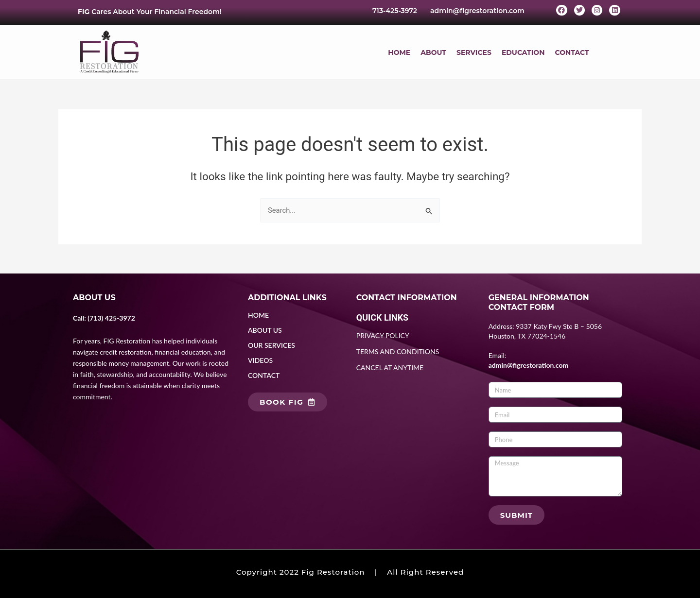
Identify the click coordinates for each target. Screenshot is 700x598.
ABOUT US (265, 330)
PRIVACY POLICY (383, 336)
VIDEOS (260, 360)
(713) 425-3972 (111, 318)
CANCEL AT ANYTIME (390, 368)
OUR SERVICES (271, 345)
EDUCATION (523, 52)
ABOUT (433, 52)
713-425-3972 (395, 11)
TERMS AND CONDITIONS (398, 352)
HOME (399, 52)
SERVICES (474, 52)
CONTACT (572, 52)
